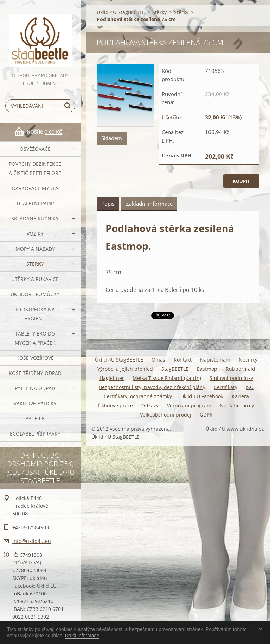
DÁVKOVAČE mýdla (35, 188)
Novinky (248, 360)
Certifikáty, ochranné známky (138, 396)
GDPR (206, 415)
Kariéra (240, 396)
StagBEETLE (175, 369)
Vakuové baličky (35, 403)
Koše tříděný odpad (35, 373)
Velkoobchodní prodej (166, 415)
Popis (108, 204)
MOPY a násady (35, 249)
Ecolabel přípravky (35, 434)
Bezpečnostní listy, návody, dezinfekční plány (152, 387)
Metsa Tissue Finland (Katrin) (167, 378)
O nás (158, 360)
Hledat (69, 106)
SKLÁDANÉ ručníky (35, 218)
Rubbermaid (240, 369)
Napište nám (215, 360)
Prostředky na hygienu (35, 314)
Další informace (82, 636)
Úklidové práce (115, 405)
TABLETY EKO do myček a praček (35, 338)
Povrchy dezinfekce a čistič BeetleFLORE (35, 168)
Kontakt (183, 360)
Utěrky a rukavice (35, 279)
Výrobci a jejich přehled (125, 369)
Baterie (35, 418)
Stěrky (35, 264)
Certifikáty (226, 387)
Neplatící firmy (237, 405)
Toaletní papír (35, 203)
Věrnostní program (189, 405)
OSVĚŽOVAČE (35, 149)
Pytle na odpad (35, 388)
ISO (250, 387)
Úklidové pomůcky (35, 294)
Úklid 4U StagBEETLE (121, 12)
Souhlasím (262, 629)
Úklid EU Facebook (202, 396)
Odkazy (150, 405)
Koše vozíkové (35, 358)
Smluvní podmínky (231, 378)
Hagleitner (112, 378)
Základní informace (149, 204)
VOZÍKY (35, 234)
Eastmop (207, 369)
